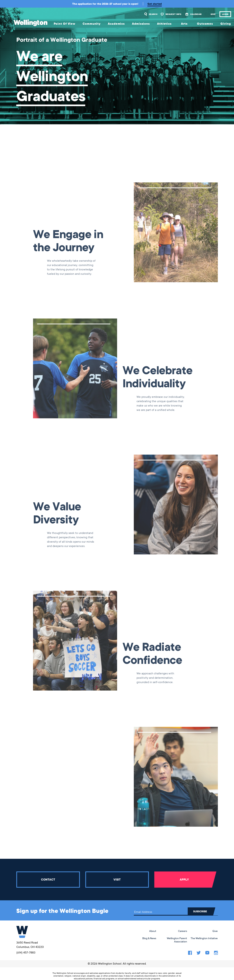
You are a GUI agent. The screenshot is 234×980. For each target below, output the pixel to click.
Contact (48, 880)
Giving (226, 24)
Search (153, 14)
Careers (183, 931)
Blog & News (149, 938)
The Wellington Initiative (204, 938)
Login (225, 14)
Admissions (141, 24)
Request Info (173, 14)
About (153, 931)
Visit (117, 880)
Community (92, 24)
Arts (184, 24)
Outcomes (205, 24)
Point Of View (65, 24)
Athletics (164, 24)
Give (213, 14)
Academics (116, 24)
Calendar (196, 14)
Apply (184, 880)
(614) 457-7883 (26, 953)
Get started (155, 4)
